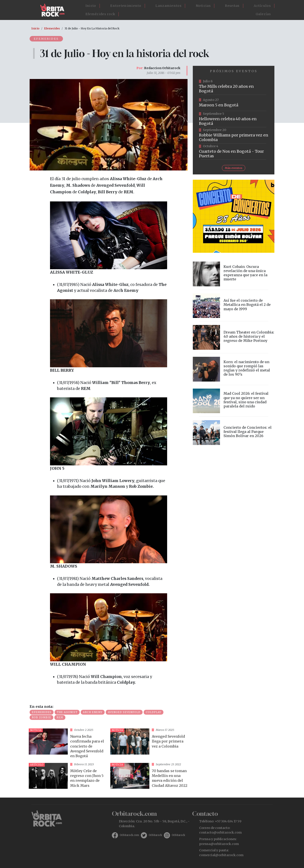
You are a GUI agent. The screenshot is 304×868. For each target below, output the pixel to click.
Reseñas (232, 6)
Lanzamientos (169, 6)
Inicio (91, 6)
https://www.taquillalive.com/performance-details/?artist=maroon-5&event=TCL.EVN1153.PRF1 (234, 103)
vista (68, 744)
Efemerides (52, 28)
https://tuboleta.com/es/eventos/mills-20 (234, 87)
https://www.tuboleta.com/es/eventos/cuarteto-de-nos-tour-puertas (234, 152)
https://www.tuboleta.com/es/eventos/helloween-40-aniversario (234, 119)
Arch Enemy (93, 712)
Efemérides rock (100, 14)
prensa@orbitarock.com (219, 844)
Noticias (203, 6)
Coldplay (154, 712)
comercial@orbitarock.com (221, 855)
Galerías (263, 14)
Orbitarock (155, 835)
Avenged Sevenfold (124, 712)
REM (60, 717)
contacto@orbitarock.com (220, 832)
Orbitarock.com (129, 835)
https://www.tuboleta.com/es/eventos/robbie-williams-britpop (234, 135)
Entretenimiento (126, 6)
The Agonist (67, 712)
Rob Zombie (41, 717)
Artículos (262, 6)
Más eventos (234, 168)
